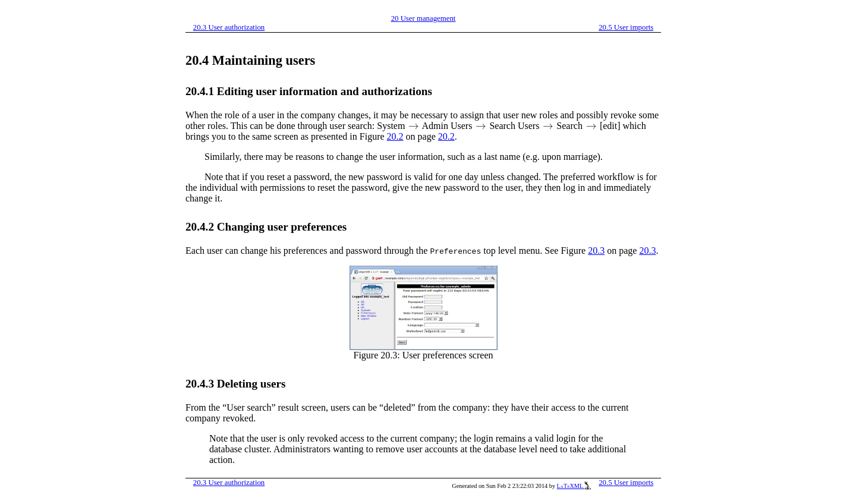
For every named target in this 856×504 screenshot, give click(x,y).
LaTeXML (574, 486)
